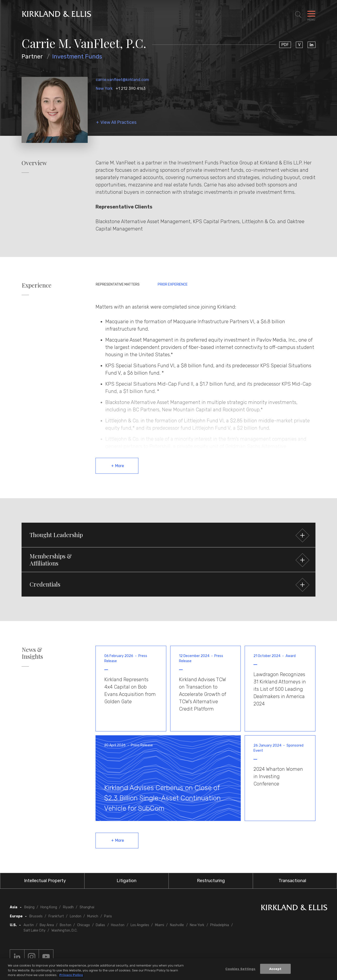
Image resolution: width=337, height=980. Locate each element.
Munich (93, 916)
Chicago (84, 925)
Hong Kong (49, 907)
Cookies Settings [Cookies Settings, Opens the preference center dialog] (240, 969)
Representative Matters (118, 284)
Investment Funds (77, 57)
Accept (275, 969)
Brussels (36, 916)
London (76, 916)
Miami (160, 925)
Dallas (100, 925)
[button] (168, 535)
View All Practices (118, 122)
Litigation (126, 881)
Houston (118, 925)
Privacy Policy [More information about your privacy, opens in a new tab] (71, 975)
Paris (108, 916)
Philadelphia (220, 925)
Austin (29, 925)
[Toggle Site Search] (298, 15)
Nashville (177, 925)
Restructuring (211, 881)
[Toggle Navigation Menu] (311, 15)
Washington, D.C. (64, 930)
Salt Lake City (35, 930)
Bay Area (47, 925)
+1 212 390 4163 (131, 88)
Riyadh (68, 907)
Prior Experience (173, 284)
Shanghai (87, 907)
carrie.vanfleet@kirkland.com (122, 80)
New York (104, 88)
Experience (37, 285)
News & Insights (32, 653)
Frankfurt (56, 916)
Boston (66, 925)
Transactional (292, 881)
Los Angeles (140, 925)
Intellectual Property (45, 881)
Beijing (29, 907)
